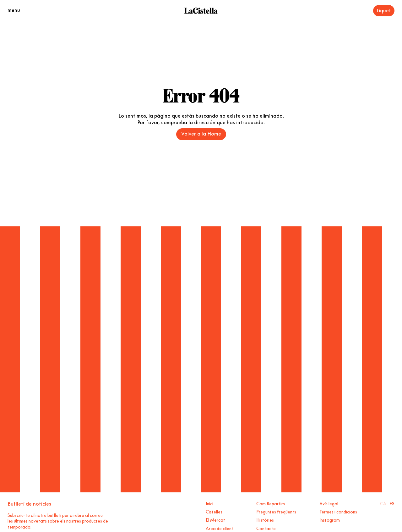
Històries (265, 519)
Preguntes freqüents (276, 511)
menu (14, 9)
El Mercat (215, 519)
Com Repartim (271, 503)
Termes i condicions (338, 511)
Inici (209, 503)
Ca (383, 503)
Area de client (220, 528)
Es (392, 503)
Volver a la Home (201, 133)
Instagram (330, 519)
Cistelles (214, 511)
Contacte (266, 528)
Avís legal (329, 503)
